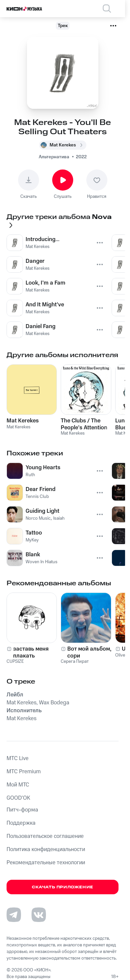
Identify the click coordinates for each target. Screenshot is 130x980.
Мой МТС (18, 785)
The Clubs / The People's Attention (84, 424)
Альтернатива (54, 157)
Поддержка (21, 823)
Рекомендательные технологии (46, 863)
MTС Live (18, 758)
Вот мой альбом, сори (89, 652)
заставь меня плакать (31, 652)
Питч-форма (22, 810)
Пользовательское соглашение (45, 836)
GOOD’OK (18, 798)
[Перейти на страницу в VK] (39, 915)
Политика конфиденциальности (46, 849)
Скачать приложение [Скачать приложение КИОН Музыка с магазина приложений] (63, 887)
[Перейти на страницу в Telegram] (14, 915)
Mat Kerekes (23, 421)
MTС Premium (24, 772)
